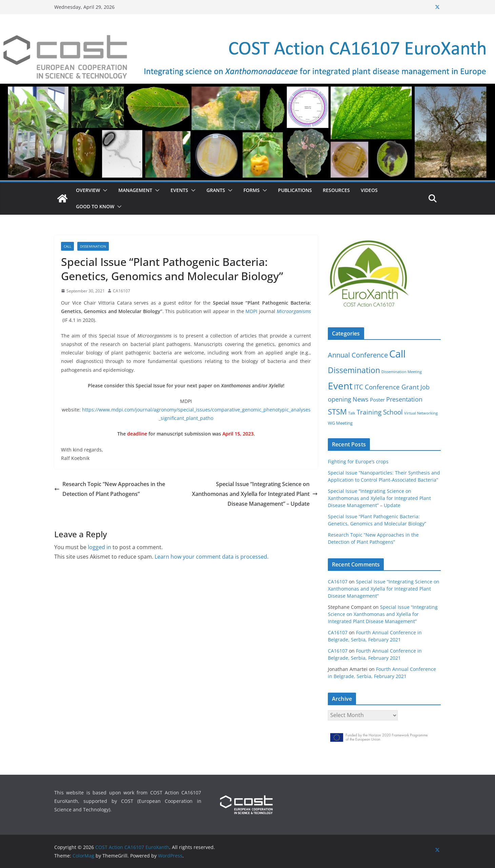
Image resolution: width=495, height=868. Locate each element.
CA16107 (122, 291)
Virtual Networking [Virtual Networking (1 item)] (421, 413)
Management (135, 190)
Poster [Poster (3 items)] (377, 400)
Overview (88, 190)
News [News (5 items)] (361, 399)
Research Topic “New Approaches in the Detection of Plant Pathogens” (110, 489)
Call (67, 246)
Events (179, 190)
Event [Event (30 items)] (340, 386)
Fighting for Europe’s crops (358, 461)
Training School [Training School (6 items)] (380, 412)
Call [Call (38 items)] (397, 354)
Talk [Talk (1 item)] (352, 413)
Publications (295, 190)
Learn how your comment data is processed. (212, 557)
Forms (252, 190)
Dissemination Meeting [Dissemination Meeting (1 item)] (402, 372)
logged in (100, 547)
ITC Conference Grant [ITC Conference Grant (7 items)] (387, 387)
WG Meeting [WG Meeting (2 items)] (340, 423)
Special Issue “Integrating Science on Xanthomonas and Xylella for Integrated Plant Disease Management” (384, 589)
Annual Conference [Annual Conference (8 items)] (358, 355)
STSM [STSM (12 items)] (337, 412)
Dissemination (93, 246)
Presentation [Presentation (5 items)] (404, 399)
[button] (104, 190)
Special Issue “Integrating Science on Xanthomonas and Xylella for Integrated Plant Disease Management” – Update (255, 494)
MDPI (251, 311)
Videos (369, 190)
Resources (336, 190)
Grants (216, 190)
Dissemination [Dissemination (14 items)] (354, 370)
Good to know (95, 206)
